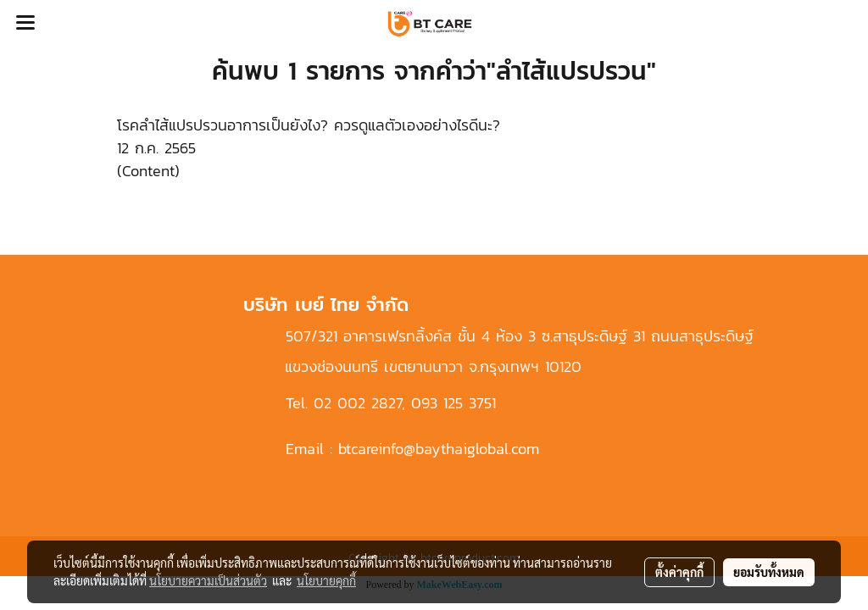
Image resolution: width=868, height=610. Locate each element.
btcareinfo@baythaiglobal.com (439, 449)
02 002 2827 (358, 403)
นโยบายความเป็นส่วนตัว (208, 580)
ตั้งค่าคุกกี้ (679, 572)
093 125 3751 (453, 403)
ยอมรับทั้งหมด (769, 572)
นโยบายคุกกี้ (326, 580)
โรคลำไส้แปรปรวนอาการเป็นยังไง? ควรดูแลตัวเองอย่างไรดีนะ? (309, 125)
